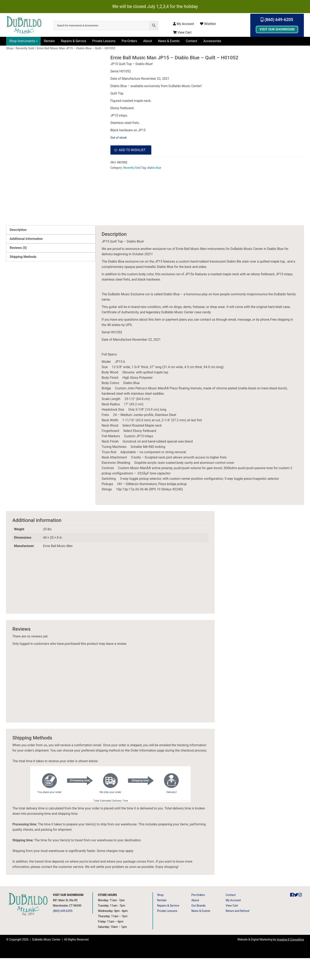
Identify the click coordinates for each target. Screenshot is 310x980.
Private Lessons (104, 41)
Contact (191, 41)
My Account (184, 24)
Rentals (49, 41)
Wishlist (208, 24)
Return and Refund (238, 933)
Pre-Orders (129, 41)
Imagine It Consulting (290, 961)
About (148, 41)
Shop (160, 917)
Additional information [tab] (26, 260)
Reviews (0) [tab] (18, 269)
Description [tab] (18, 251)
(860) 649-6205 (277, 20)
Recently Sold (132, 168)
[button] (131, 150)
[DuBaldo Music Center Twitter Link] (296, 917)
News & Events (169, 41)
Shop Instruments (22, 41)
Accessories (212, 41)
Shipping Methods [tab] (23, 278)
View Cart (182, 32)
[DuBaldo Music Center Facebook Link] (292, 917)
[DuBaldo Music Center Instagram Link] (300, 917)
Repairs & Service (74, 41)
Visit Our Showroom (277, 29)
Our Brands (198, 927)
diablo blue (154, 168)
